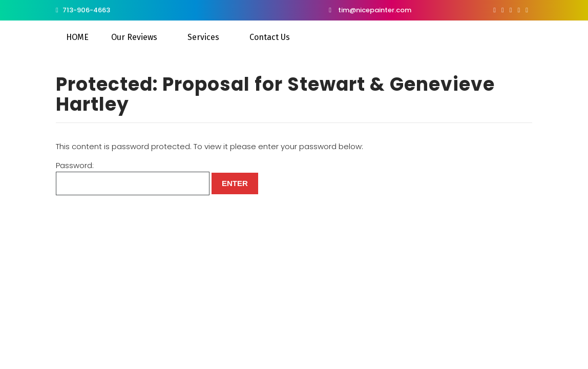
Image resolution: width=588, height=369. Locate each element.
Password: (133, 178)
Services (203, 37)
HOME (77, 37)
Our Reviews (134, 37)
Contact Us (270, 37)
